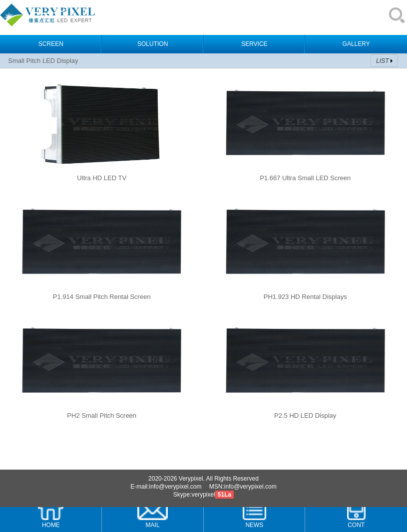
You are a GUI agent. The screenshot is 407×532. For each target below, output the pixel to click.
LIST (382, 61)
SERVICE (254, 44)
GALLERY (356, 44)
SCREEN (51, 44)
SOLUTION (153, 44)
